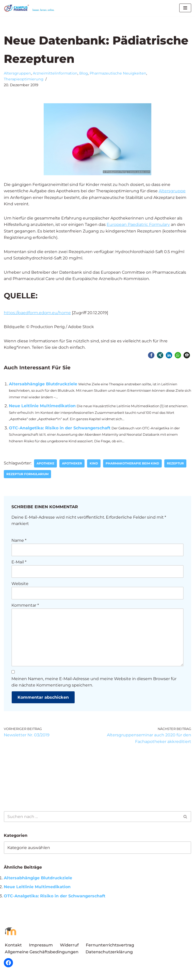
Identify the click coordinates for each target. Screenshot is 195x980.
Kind (94, 464)
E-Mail (19, 563)
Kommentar (25, 606)
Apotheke (46, 464)
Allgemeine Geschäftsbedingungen (42, 953)
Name (19, 541)
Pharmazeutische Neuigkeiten (118, 73)
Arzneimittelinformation (55, 73)
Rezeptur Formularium (27, 475)
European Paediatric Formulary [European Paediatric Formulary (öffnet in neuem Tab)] (139, 225)
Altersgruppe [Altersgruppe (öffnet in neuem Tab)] (173, 191)
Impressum (41, 946)
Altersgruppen (17, 73)
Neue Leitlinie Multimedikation (42, 406)
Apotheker (72, 464)
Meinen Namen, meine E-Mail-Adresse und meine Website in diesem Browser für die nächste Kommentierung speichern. (94, 683)
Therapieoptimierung (24, 79)
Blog (84, 73)
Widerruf (69, 946)
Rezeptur (176, 464)
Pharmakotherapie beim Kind (133, 464)
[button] (151, 356)
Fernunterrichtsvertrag (110, 946)
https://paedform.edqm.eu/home (37, 313)
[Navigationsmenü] (185, 8)
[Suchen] (92, 818)
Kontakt (13, 946)
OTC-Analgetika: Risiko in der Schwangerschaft (60, 428)
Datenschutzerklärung (109, 953)
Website (20, 584)
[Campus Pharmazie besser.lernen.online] (30, 8)
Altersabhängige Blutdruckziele (43, 384)
